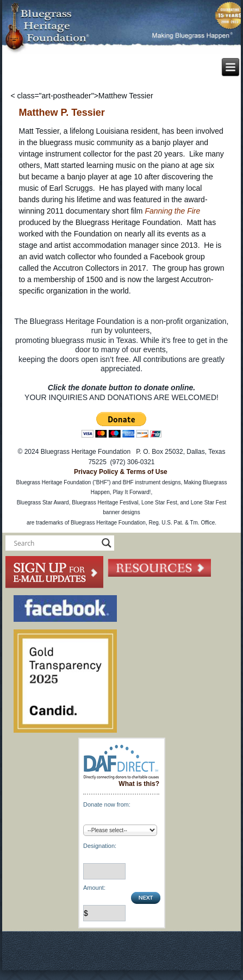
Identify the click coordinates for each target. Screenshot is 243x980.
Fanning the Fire (172, 211)
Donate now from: (107, 804)
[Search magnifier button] (107, 543)
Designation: (100, 846)
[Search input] (55, 543)
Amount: (94, 888)
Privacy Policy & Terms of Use (121, 472)
